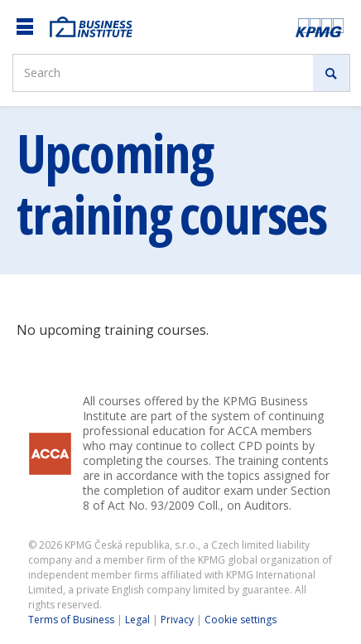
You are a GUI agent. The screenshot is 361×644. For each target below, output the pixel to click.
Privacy (177, 620)
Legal (137, 620)
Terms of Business (71, 620)
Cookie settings (241, 620)
